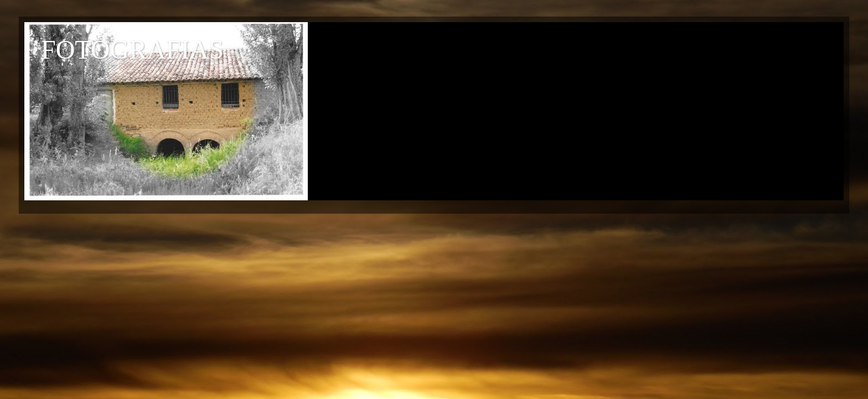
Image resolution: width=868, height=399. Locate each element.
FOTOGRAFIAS (132, 50)
